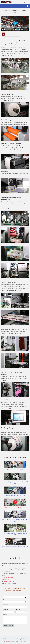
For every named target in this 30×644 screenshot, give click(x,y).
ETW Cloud (7, 641)
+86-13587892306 (11, 579)
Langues (25, 2)
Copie (22, 41)
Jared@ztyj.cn (10, 577)
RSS (18, 641)
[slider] (8, 29)
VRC (13, 641)
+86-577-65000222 (9, 581)
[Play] (3, 29)
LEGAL (23, 641)
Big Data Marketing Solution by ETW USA (15, 639)
